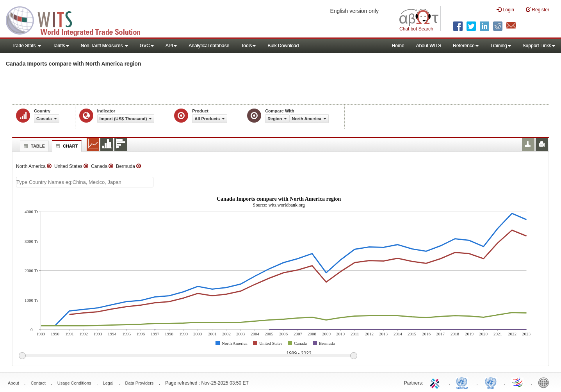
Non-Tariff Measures (104, 46)
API (171, 46)
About (13, 383)
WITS (78, 20)
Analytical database (209, 46)
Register (538, 10)
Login (505, 10)
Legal (108, 383)
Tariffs (61, 46)
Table (33, 146)
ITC (436, 382)
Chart (66, 146)
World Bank (545, 382)
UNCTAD (463, 382)
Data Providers (140, 383)
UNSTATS (491, 382)
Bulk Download (283, 46)
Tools (248, 46)
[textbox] (85, 182)
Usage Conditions (74, 383)
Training (501, 46)
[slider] (188, 356)
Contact (38, 383)
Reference (466, 46)
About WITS (429, 46)
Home (398, 46)
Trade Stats (26, 46)
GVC (147, 46)
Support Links (539, 46)
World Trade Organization (518, 382)
